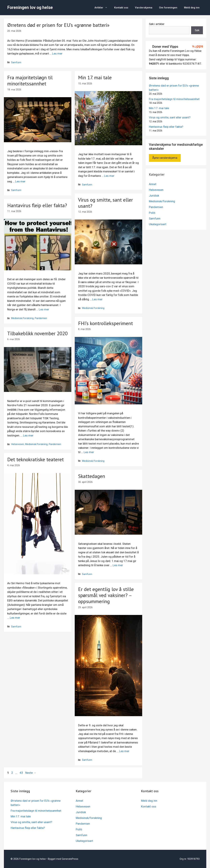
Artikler (103, 8)
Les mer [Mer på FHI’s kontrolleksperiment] (89, 452)
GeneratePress (70, 859)
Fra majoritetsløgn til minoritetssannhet (30, 80)
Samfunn (16, 63)
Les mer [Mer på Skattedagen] (118, 565)
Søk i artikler (157, 24)
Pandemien (41, 318)
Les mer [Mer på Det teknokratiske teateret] (15, 618)
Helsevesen (18, 444)
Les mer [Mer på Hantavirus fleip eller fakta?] (44, 309)
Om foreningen (168, 8)
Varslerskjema (144, 8)
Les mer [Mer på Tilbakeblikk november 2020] (28, 435)
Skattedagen (92, 476)
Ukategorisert (158, 224)
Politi (152, 213)
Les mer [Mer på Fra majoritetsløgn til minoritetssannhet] (20, 181)
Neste (31, 773)
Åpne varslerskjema (165, 158)
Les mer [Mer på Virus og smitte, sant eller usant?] (97, 299)
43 (22, 773)
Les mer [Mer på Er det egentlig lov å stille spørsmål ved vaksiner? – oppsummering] (124, 751)
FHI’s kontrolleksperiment (106, 323)
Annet (153, 184)
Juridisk (154, 196)
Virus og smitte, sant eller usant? (106, 203)
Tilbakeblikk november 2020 (37, 333)
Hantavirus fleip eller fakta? (37, 205)
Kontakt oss (121, 8)
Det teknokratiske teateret (36, 459)
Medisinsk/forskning (93, 308)
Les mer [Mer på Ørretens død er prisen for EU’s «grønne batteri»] (57, 53)
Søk (197, 30)
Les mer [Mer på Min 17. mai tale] (109, 176)
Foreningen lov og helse (30, 8)
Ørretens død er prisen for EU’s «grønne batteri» (58, 25)
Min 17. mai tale (95, 77)
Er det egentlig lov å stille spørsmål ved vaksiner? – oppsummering (106, 595)
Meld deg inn (192, 8)
